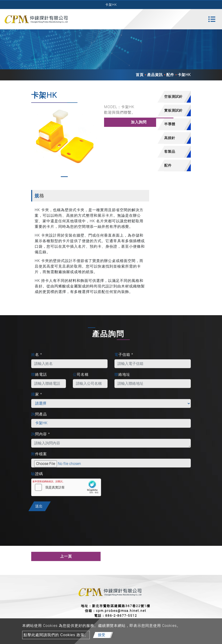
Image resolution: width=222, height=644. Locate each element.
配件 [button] (168, 165)
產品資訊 (155, 75)
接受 (102, 635)
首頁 (140, 75)
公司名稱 (81, 374)
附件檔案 (39, 454)
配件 (170, 75)
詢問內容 (41, 434)
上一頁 (66, 556)
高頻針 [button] (170, 138)
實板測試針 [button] (173, 110)
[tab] (173, 97)
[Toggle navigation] (212, 19)
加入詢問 (139, 122)
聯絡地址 (122, 374)
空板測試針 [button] (173, 96)
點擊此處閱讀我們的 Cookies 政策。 (56, 635)
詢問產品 (39, 414)
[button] (34, 142)
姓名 (37, 355)
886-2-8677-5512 (121, 616)
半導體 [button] (170, 124)
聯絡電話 (39, 374)
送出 (39, 506)
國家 (37, 394)
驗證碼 (37, 474)
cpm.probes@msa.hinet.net (121, 611)
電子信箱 (124, 355)
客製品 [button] (170, 151)
